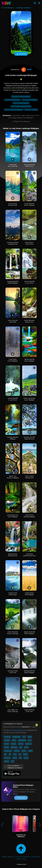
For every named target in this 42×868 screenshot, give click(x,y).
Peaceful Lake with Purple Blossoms (29, 438)
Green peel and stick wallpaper (14, 110)
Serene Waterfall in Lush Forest (29, 282)
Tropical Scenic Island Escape (13, 594)
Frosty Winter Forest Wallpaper (13, 360)
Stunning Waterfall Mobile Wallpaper (13, 282)
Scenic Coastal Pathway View (29, 477)
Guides (24, 859)
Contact (4, 857)
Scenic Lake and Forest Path (13, 321)
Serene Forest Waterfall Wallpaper (29, 516)
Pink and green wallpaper (30, 100)
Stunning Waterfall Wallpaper (13, 438)
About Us (11, 857)
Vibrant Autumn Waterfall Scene (13, 555)
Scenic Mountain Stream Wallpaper (29, 204)
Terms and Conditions (23, 857)
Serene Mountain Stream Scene (29, 321)
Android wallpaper (17, 730)
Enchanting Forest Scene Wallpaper (13, 516)
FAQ (19, 859)
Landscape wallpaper (24, 8)
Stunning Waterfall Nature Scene (29, 165)
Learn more (21, 798)
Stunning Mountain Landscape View (13, 243)
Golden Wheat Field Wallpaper (29, 594)
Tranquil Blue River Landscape (13, 165)
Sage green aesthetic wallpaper (21, 97)
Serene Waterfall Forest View (29, 711)
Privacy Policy (36, 857)
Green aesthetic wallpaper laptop (21, 106)
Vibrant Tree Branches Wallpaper (13, 477)
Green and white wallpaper (21, 103)
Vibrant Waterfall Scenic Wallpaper (29, 360)
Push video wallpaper (31, 110)
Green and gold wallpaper (13, 100)
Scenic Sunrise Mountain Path (13, 204)
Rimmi (26, 69)
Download (21, 54)
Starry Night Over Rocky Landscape (13, 711)
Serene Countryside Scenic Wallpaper (29, 399)
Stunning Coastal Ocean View (13, 672)
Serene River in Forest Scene (29, 243)
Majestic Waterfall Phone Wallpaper (29, 633)
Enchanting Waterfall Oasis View (29, 555)
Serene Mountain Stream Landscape (13, 633)
